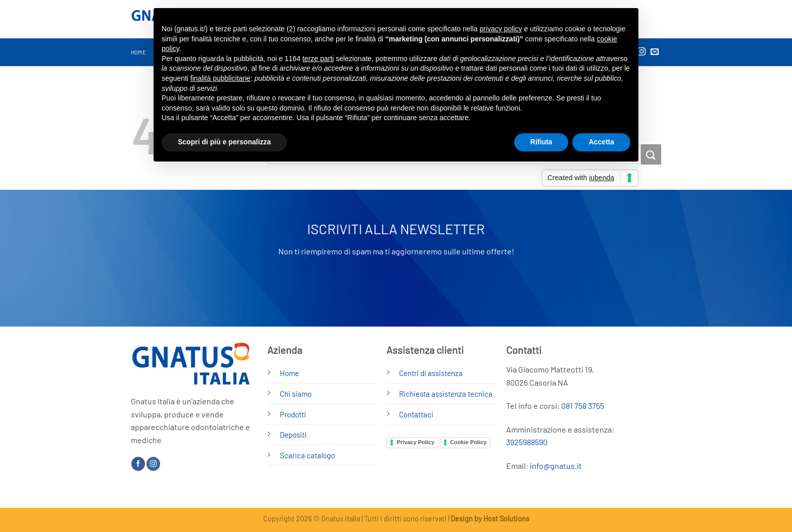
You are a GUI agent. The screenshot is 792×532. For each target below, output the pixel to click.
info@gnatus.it (556, 466)
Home (138, 52)
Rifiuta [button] (541, 142)
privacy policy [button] (501, 29)
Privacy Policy (415, 442)
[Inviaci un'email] (655, 52)
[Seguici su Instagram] (153, 464)
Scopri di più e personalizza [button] (224, 142)
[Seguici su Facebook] (138, 464)
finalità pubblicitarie (220, 78)
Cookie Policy (468, 442)
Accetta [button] (601, 142)
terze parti (318, 59)
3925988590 (527, 442)
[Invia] (651, 154)
